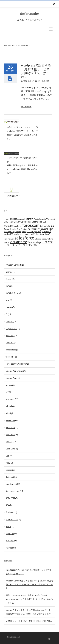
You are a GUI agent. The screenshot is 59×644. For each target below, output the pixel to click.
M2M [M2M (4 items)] (44, 232)
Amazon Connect (13, 265)
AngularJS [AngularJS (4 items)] (21, 219)
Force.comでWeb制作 (15, 364)
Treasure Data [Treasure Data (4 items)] (47, 239)
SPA (7, 505)
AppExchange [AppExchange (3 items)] (39, 219)
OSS (7, 456)
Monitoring (10, 428)
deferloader (30, 14)
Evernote (10, 343)
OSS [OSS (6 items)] (33, 234)
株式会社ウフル (14, 637)
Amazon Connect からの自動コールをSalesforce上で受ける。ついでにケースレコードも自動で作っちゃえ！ (29, 585)
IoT (7, 392)
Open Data (10, 449)
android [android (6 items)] (13, 219)
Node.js (9, 442)
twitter (8, 527)
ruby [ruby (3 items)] (12, 239)
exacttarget (11, 350)
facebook (10, 357)
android (9, 272)
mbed (8, 413)
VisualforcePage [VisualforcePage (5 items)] (34, 242)
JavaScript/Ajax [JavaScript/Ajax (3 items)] (9, 232)
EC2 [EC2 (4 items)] (44, 222)
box (7, 300)
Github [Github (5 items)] (43, 226)
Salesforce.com (13, 491)
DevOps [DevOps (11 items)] (21, 222)
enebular (10, 336)
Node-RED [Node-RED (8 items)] (9, 234)
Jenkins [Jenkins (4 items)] (18, 232)
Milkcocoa (10, 420)
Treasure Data (12, 519)
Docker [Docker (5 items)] (28, 222)
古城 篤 (27, 81)
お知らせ (10, 534)
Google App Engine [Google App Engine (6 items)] (18, 229)
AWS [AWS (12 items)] (47, 219)
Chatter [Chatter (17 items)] (8, 222)
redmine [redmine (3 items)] (7, 239)
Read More (26, 106)
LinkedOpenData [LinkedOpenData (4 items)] (34, 232)
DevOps (9, 321)
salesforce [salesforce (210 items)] (24, 238)
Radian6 (9, 477)
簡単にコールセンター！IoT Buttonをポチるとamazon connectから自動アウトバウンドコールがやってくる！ (29, 599)
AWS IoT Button (13, 293)
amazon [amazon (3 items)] (7, 219)
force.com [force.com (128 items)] (31, 225)
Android (9, 279)
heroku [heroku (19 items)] (32, 229)
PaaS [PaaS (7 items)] (38, 234)
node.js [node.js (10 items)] (18, 234)
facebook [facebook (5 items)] (18, 226)
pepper (9, 470)
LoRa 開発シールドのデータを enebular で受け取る (29, 621)
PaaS (8, 463)
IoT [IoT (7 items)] (38, 229)
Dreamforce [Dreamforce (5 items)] (37, 222)
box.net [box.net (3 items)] (52, 219)
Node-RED (10, 435)
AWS (8, 286)
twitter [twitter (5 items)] (7, 242)
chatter (9, 307)
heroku (9, 385)
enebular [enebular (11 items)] (8, 226)
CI (7, 314)
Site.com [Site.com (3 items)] (38, 239)
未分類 (46, 81)
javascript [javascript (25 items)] (47, 229)
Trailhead (10, 512)
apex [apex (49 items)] (30, 218)
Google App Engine (14, 371)
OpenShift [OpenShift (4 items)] (26, 234)
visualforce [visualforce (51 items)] (18, 242)
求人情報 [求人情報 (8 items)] (33, 245)
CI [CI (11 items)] (15, 222)
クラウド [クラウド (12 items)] (23, 245)
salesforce (10, 484)
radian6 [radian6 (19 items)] (46, 234)
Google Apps (11, 378)
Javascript (10, 399)
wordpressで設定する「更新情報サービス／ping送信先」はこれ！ (36, 71)
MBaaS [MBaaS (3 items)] (49, 232)
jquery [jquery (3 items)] (24, 232)
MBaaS (9, 406)
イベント (10, 541)
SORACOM (10, 498)
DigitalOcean (11, 329)
